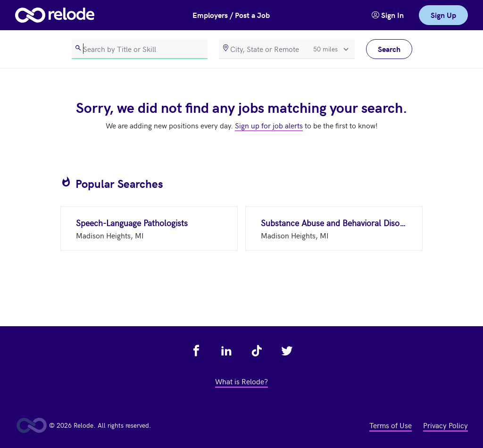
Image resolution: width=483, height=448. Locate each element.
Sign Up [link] (443, 15)
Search (389, 49)
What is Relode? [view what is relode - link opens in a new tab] (241, 381)
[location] (287, 49)
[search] (140, 49)
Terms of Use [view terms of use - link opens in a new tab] (391, 425)
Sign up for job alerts (269, 125)
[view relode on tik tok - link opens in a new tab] (257, 351)
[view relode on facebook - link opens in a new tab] (196, 351)
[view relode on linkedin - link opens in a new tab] (226, 351)
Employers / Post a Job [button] (231, 15)
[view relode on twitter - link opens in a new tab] (287, 351)
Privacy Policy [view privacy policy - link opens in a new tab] (446, 425)
